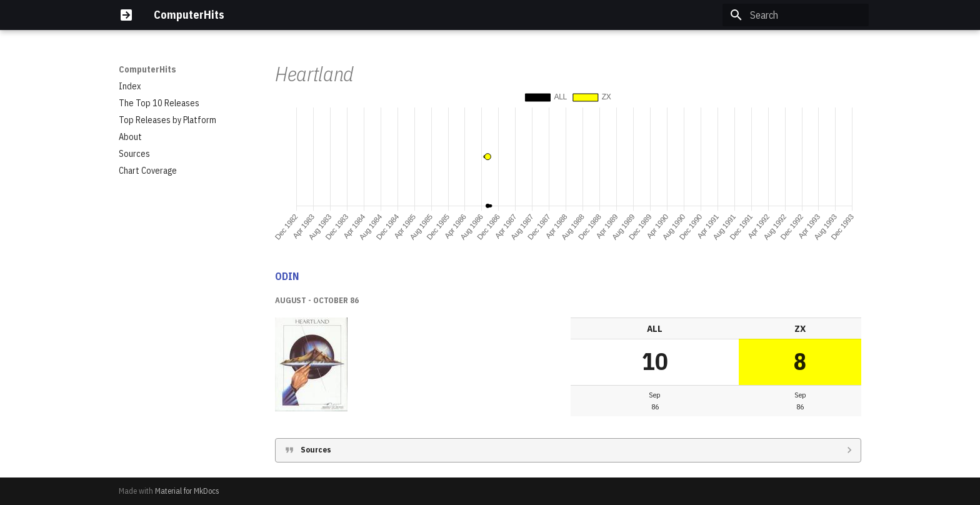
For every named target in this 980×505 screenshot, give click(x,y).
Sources (316, 450)
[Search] (796, 15)
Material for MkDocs (187, 491)
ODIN (287, 276)
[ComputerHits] (126, 15)
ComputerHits (147, 69)
